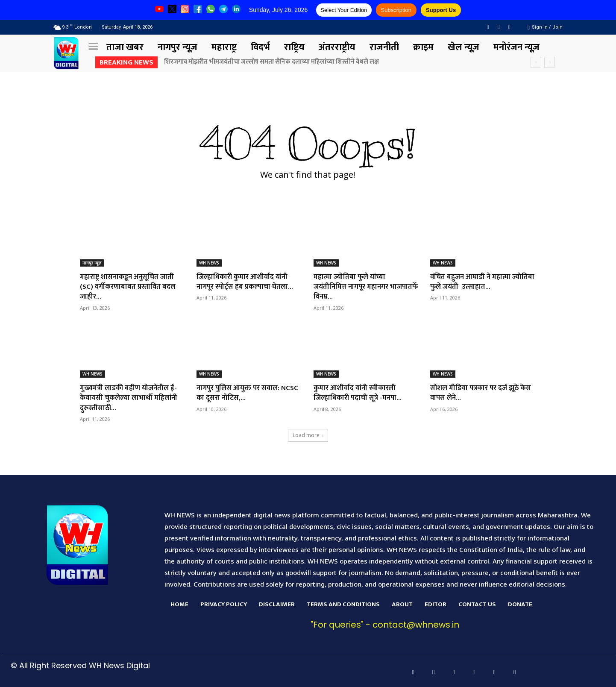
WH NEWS (209, 263)
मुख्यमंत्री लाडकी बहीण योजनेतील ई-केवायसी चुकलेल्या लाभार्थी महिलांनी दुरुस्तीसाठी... (132, 398)
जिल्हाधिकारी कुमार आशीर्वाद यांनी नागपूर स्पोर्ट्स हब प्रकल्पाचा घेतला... (248, 282)
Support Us (441, 10)
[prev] (536, 62)
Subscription (396, 10)
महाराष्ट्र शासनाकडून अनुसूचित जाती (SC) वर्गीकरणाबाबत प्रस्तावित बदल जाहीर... (131, 287)
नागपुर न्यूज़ (92, 263)
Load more (308, 435)
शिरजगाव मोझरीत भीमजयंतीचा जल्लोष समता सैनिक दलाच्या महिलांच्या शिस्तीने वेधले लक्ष (271, 62)
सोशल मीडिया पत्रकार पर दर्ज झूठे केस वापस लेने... (478, 393)
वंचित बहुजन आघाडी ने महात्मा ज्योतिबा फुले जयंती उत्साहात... (475, 282)
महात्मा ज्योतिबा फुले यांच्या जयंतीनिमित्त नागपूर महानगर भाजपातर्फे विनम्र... (354, 287)
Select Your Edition (344, 10)
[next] (550, 62)
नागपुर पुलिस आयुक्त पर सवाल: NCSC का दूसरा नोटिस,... (241, 393)
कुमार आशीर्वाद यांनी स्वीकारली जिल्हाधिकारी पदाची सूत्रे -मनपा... (361, 393)
